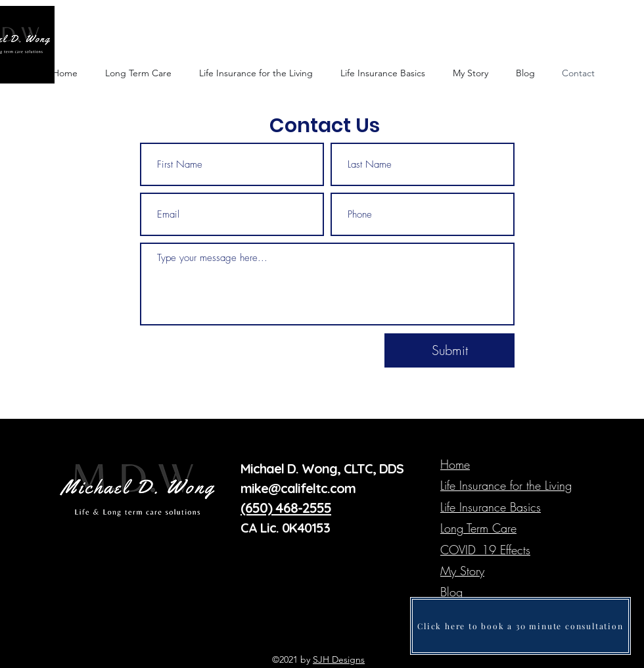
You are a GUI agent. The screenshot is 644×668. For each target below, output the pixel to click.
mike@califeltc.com (300, 488)
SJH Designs (339, 659)
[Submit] (449, 350)
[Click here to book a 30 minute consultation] (520, 626)
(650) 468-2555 (286, 508)
